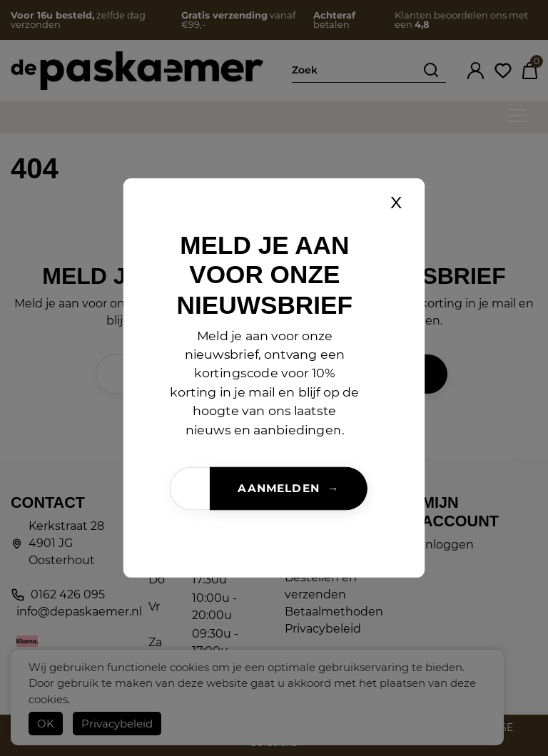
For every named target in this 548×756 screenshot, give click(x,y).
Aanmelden (278, 489)
